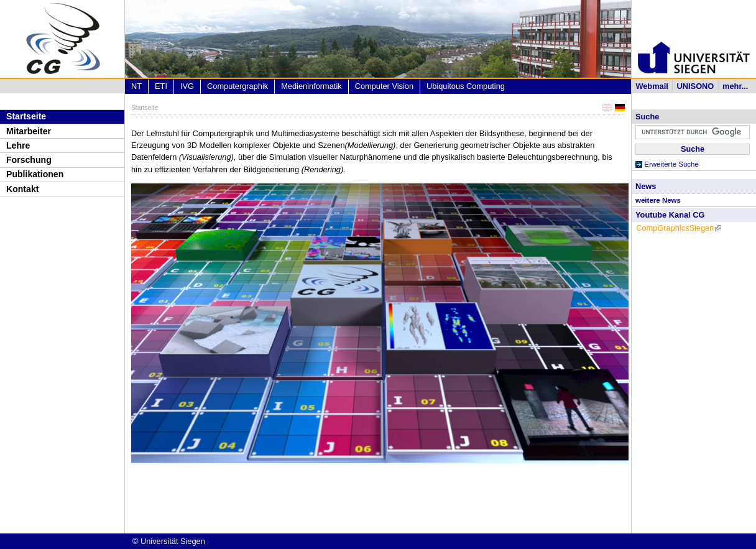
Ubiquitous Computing (466, 86)
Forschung (29, 160)
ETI (161, 86)
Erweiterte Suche (671, 164)
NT (136, 86)
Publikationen (35, 174)
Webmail (652, 86)
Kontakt (22, 189)
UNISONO (696, 86)
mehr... (735, 86)
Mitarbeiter (29, 131)
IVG (187, 86)
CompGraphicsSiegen (679, 228)
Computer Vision (384, 86)
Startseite (26, 116)
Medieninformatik (311, 86)
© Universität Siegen (169, 541)
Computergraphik (237, 86)
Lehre (18, 145)
